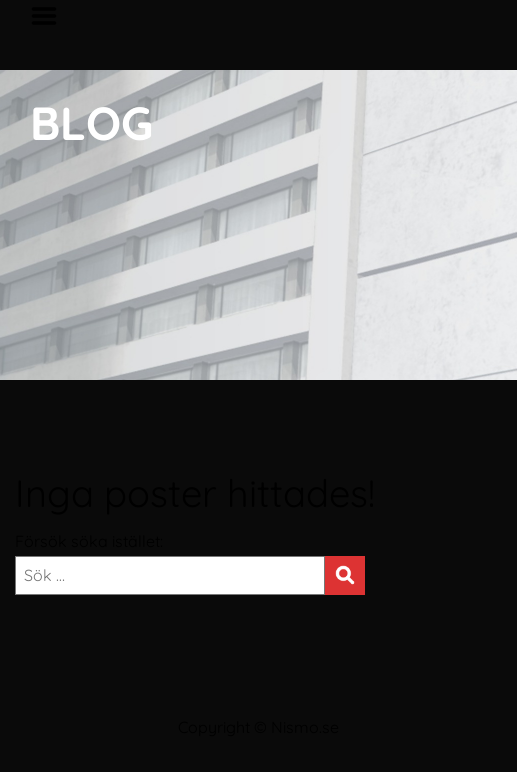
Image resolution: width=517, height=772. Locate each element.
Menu (51, 16)
